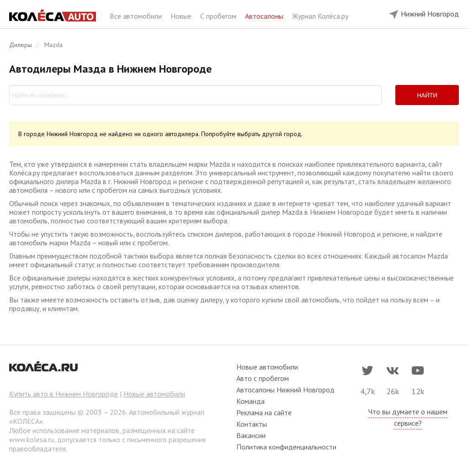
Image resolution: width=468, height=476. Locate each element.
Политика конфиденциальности (286, 447)
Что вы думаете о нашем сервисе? (408, 417)
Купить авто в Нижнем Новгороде (64, 394)
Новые (182, 16)
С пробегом (219, 16)
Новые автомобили (154, 394)
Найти (427, 95)
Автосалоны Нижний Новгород (285, 390)
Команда (250, 401)
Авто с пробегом (263, 378)
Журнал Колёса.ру (320, 16)
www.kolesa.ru (32, 439)
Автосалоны (265, 16)
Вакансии (251, 435)
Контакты (252, 424)
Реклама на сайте (264, 413)
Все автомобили (137, 16)
